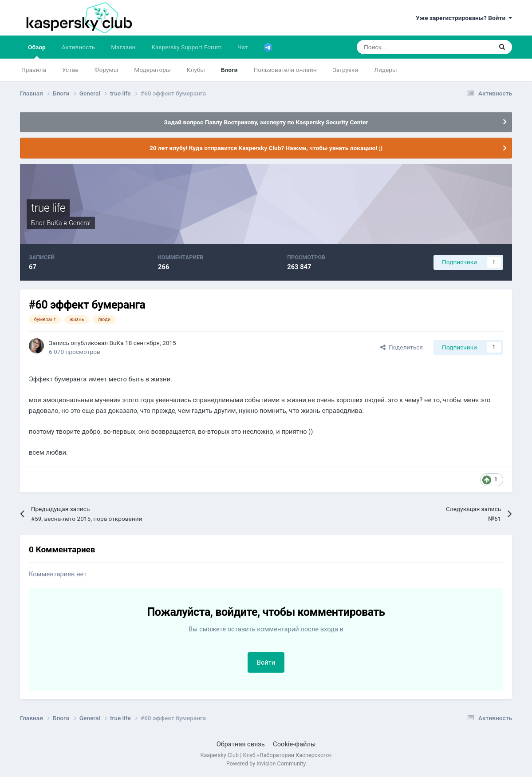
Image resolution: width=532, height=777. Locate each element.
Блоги (229, 70)
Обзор (37, 51)
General (80, 223)
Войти (266, 662)
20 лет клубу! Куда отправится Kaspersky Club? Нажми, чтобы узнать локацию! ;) (266, 148)
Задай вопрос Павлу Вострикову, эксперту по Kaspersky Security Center (266, 122)
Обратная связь (241, 744)
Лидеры (385, 70)
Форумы (106, 70)
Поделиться (402, 347)
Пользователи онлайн (285, 70)
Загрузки (346, 70)
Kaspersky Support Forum (186, 47)
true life (48, 208)
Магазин (123, 47)
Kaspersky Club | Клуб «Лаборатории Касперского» (266, 755)
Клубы (196, 70)
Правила (34, 70)
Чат (242, 47)
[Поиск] (401, 47)
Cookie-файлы (294, 744)
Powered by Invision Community (266, 763)
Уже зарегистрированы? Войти (464, 18)
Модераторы (152, 70)
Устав (70, 70)
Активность (79, 47)
